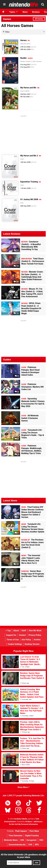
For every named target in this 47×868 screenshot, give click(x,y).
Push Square (21, 831)
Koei (22, 203)
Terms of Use (13, 640)
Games (7, 19)
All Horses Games (17, 26)
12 (16, 313)
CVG (30, 845)
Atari (22, 91)
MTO (29, 44)
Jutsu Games (37, 61)
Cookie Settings (15, 644)
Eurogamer (32, 840)
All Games (39, 19)
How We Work (35, 631)
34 (16, 282)
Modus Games (26, 61)
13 (16, 266)
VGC (41, 840)
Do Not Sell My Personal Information (23, 824)
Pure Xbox (34, 831)
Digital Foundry (32, 836)
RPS (37, 845)
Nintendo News (11, 840)
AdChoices (38, 822)
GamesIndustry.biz (17, 845)
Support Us (11, 635)
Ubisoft (23, 44)
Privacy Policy (35, 635)
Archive (37, 640)
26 (16, 407)
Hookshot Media (21, 819)
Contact (22, 635)
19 (16, 250)
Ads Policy (26, 640)
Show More (23, 787)
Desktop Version (32, 644)
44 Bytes (29, 822)
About (16, 631)
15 (16, 564)
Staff (24, 631)
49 (16, 298)
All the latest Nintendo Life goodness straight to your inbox (24, 856)
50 (16, 580)
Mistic (27, 91)
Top (8, 631)
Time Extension (15, 836)
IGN (22, 840)
